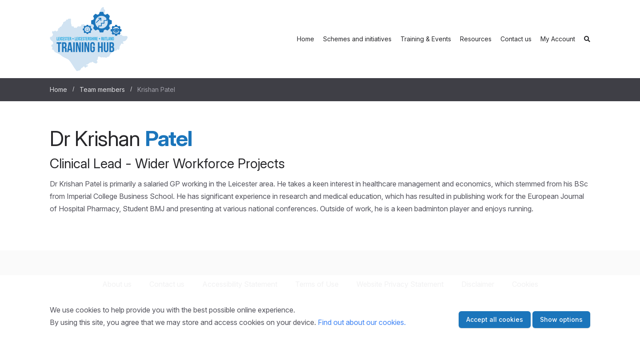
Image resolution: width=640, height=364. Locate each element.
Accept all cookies (495, 319)
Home (306, 39)
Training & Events (426, 39)
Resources (476, 39)
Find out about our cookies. (362, 322)
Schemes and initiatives (357, 39)
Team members (102, 89)
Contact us (516, 39)
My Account (558, 39)
